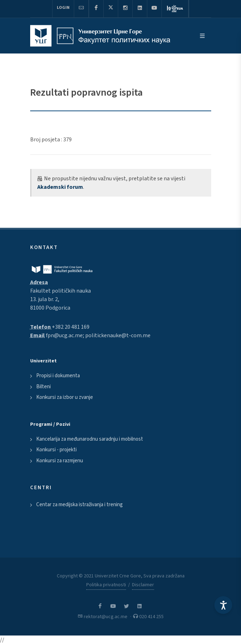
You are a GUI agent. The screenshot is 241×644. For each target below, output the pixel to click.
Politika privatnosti (106, 585)
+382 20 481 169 (71, 327)
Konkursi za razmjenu (60, 461)
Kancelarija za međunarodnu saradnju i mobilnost (90, 439)
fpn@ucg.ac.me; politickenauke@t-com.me (98, 335)
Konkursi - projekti (56, 450)
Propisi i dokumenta (58, 376)
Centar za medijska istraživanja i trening (80, 505)
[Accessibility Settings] (223, 605)
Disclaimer (143, 585)
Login (63, 8)
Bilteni (43, 387)
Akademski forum (60, 187)
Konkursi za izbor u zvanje (65, 397)
